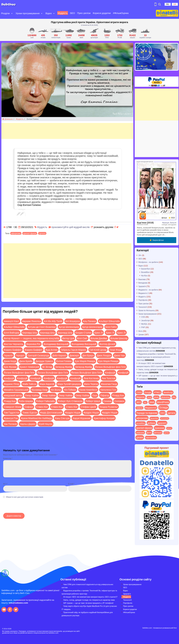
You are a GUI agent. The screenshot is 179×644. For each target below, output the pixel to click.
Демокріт (74, 355)
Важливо (142, 279)
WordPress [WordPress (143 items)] (163, 402)
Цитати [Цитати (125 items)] (171, 413)
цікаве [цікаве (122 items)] (140, 437)
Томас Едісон (30, 412)
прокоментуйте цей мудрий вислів (71, 227)
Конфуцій (110, 372)
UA (175, 4)
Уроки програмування (28, 13)
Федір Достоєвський (51, 412)
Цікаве (141, 334)
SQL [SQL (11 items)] (145, 402)
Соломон (119, 401)
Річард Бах (118, 395)
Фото (140, 331)
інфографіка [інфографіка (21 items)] (151, 438)
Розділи (5, 13)
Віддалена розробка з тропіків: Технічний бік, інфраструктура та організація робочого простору (156, 357)
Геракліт (8, 355)
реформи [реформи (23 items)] (140, 433)
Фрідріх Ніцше (73, 412)
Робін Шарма (26, 401)
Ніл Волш (56, 390)
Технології (143, 307)
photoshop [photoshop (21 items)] (166, 397)
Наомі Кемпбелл (88, 390)
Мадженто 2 (143, 293)
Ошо (95, 395)
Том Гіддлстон (12, 412)
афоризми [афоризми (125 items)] (142, 418)
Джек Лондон (104, 355)
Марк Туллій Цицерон (69, 384)
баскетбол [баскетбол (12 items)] (154, 418)
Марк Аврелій (47, 384)
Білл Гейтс (111, 327)
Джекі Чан (119, 355)
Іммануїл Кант (11, 321)
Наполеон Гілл (108, 390)
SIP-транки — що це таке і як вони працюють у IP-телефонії (88, 603)
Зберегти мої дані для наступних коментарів (24, 497)
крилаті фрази (30, 233)
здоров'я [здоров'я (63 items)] (162, 423)
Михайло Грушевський (16, 390)
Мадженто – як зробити (148, 290)
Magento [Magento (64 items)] (141, 397)
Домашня (8, 119)
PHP (143, 327)
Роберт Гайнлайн (45, 401)
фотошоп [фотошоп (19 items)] (158, 433)
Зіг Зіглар (47, 367)
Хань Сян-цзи (62, 418)
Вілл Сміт (82, 338)
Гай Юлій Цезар (98, 350)
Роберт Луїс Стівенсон (70, 401)
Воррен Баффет (13, 350)
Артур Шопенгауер (69, 327)
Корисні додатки (102, 13)
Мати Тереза (91, 384)
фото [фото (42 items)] (149, 433)
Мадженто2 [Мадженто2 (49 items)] (151, 408)
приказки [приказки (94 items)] (159, 428)
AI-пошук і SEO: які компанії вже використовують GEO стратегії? (90, 597)
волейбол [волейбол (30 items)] (141, 423)
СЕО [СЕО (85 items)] (162, 413)
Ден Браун (88, 355)
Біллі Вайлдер (12, 333)
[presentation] (21, 507)
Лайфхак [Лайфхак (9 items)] (139, 408)
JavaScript (145, 320)
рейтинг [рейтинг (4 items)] (169, 428)
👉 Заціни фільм (157, 240)
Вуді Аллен (52, 350)
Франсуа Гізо (11, 418)
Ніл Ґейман (70, 390)
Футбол (144, 276)
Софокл (29, 407)
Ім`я (5, 484)
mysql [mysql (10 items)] (149, 397)
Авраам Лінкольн (32, 321)
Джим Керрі (10, 361)
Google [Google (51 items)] (148, 392)
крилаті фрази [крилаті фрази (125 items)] (144, 428)
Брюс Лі (99, 333)
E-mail (71, 484)
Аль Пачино (89, 321)
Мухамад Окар (40, 390)
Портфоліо (143, 300)
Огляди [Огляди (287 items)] (164, 407)
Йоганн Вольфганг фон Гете (110, 367)
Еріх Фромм (10, 367)
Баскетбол (146, 269)
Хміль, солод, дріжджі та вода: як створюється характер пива (89, 600)
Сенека (107, 401)
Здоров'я (142, 286)
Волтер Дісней (107, 344)
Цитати (42, 233)
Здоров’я (127, 594)
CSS (143, 317)
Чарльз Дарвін (28, 424)
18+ (140, 255)
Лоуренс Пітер (12, 384)
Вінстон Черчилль (14, 344)
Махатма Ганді (109, 384)
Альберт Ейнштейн (109, 321)
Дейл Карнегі (59, 355)
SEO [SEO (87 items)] (139, 402)
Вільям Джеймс (99, 338)
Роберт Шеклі (93, 401)
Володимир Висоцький (56, 344)
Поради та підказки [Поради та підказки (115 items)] (147, 413)
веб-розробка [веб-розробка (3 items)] (165, 418)
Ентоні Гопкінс (64, 361)
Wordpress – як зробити (148, 262)
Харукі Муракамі (82, 418)
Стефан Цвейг (88, 407)
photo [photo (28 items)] (156, 397)
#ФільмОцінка (121, 13)
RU (168, 4)
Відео (49, 13)
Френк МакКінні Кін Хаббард (36, 418)
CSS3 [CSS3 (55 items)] (139, 392)
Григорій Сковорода (38, 355)
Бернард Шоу (30, 333)
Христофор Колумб (104, 418)
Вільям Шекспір (119, 338)
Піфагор (105, 395)
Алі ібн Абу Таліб (53, 321)
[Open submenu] (12, 13)
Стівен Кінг (42, 407)
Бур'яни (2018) (145, 222)
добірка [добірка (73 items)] (151, 423)
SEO (72, 13)
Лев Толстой (109, 378)
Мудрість (63, 13)
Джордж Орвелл (44, 361)
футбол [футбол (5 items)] (167, 433)
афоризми (16, 233)
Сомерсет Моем (13, 407)
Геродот (20, 355)
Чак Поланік (10, 424)
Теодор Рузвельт (109, 407)
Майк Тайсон (29, 384)
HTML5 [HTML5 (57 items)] (157, 392)
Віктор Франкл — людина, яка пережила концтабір (32, 338)
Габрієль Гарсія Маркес (73, 350)
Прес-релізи (84, 13)
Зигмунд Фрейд (64, 367)
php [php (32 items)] (174, 397)
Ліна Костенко (91, 378)
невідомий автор (13, 395)
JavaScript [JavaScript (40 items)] (168, 392)
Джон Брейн (26, 361)
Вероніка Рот (33, 344)
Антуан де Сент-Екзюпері (42, 327)
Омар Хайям (32, 395)
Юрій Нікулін (45, 424)
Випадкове (143, 283)
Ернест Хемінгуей (29, 367)
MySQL (144, 324)
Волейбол (145, 272)
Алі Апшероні (73, 321)
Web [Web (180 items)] (152, 402)
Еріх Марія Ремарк (85, 361)
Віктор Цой (68, 338)
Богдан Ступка (83, 333)
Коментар (8, 458)
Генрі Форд (116, 350)
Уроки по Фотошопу (147, 310)
